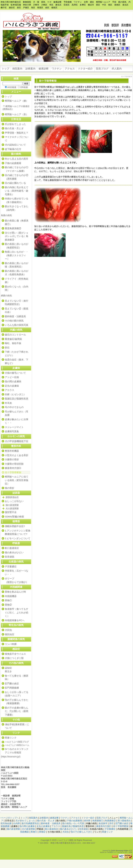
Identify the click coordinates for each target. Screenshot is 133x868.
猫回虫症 (10, 634)
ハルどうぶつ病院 (65, 840)
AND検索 (12, 87)
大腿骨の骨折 (12, 459)
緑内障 (87, 821)
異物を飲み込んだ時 (15, 592)
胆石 (7, 348)
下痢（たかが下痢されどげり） (17, 354)
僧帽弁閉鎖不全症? (15, 526)
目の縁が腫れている (15, 183)
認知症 (8, 668)
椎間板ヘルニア (20, 807)
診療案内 (30, 69)
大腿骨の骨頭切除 (14, 464)
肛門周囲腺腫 (12, 688)
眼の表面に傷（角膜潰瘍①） (17, 222)
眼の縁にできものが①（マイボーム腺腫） (17, 169)
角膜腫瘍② (110, 821)
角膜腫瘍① (98, 821)
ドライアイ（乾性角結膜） (17, 281)
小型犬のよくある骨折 (17, 455)
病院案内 (17, 69)
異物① (8, 600)
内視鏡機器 (11, 596)
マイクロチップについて (17, 139)
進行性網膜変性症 (30, 823)
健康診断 (44, 69)
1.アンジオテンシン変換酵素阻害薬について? (18, 532)
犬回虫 (8, 630)
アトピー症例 (12, 377)
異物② (8, 605)
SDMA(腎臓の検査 (14, 517)
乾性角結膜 (6, 823)
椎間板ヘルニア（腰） (17, 101)
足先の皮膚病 (12, 386)
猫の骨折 (10, 488)
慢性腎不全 (11, 512)
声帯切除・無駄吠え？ (17, 133)
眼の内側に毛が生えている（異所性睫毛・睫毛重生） (17, 191)
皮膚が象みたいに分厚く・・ (17, 421)
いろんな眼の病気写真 (17, 325)
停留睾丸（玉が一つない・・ (17, 572)
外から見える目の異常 (17, 159)
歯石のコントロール (15, 335)
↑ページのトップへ (9, 818)
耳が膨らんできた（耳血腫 (17, 413)
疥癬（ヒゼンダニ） (15, 394)
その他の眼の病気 (14, 321)
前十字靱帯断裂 (13, 472)
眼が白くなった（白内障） (17, 288)
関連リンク (11, 738)
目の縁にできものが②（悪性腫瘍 (17, 177)
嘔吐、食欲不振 (13, 343)
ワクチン (57, 69)
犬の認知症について (15, 145)
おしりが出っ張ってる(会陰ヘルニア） (17, 694)
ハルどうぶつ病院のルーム (17, 745)
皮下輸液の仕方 (13, 149)
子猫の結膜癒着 (13, 163)
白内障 (17, 823)
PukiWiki (110, 852)
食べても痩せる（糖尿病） (17, 677)
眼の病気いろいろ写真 (73, 823)
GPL (126, 852)
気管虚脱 (10, 557)
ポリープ (10, 578)
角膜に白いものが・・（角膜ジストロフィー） (17, 255)
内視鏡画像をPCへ (15, 620)
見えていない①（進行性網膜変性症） (17, 303)
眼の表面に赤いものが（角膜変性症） (17, 246)
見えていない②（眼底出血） (17, 310)
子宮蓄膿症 (11, 566)
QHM (130, 852)
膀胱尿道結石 (12, 497)
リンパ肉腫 (11, 644)
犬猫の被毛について (15, 373)
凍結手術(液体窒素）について (17, 726)
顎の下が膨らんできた (17, 700)
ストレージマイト (14, 427)
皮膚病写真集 (12, 431)
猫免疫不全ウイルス (15, 654)
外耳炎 (8, 403)
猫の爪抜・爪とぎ (14, 128)
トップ (5, 69)
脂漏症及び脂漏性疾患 (17, 399)
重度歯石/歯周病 (13, 339)
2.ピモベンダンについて (18, 538)
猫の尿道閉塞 (12, 505)
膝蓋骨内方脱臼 (13, 468)
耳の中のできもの (14, 407)
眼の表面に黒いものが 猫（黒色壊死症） (18, 265)
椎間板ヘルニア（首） (17, 114)
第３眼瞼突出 (124, 821)
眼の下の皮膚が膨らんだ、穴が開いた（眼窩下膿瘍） (17, 711)
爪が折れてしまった (15, 124)
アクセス (70, 69)
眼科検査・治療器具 (15, 316)
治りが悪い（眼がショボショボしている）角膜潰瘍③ (17, 236)
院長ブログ (102, 69)
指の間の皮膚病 (13, 381)
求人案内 (117, 69)
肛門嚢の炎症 (12, 683)
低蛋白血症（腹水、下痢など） (17, 361)
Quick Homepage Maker (120, 851)
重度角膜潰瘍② (13, 228)
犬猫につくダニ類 (14, 658)
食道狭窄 (103, 823)
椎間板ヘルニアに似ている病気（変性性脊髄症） (17, 480)
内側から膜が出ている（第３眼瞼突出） (17, 200)
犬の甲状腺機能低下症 (17, 441)
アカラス (10, 390)
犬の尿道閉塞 (12, 509)
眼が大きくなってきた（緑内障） (17, 208)
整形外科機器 (12, 451)
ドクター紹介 (85, 69)
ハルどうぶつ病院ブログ (17, 742)
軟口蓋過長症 (12, 548)
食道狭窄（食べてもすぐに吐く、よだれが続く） (17, 612)
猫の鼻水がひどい (14, 552)
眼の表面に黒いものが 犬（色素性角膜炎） (18, 273)
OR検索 (24, 87)
